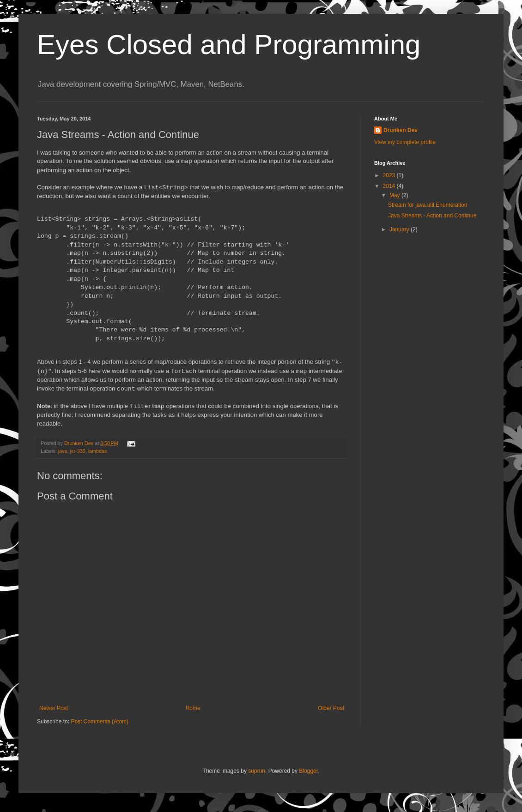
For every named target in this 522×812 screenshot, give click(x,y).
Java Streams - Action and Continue (432, 216)
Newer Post (54, 708)
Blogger (308, 771)
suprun (257, 771)
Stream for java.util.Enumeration (428, 205)
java (63, 451)
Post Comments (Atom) (100, 722)
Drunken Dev (401, 130)
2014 (390, 186)
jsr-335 (78, 451)
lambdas (98, 451)
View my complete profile (405, 142)
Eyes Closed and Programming (229, 45)
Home (193, 708)
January (400, 229)
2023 (390, 175)
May (395, 195)
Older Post (331, 708)
